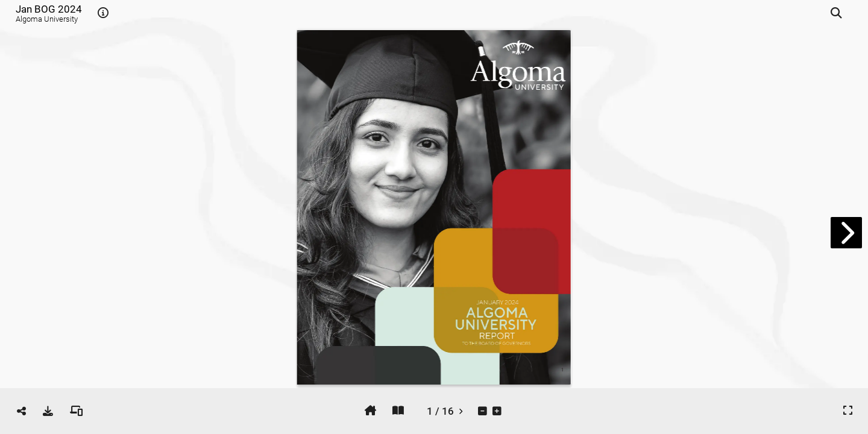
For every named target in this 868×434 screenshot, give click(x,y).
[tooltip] (103, 13)
